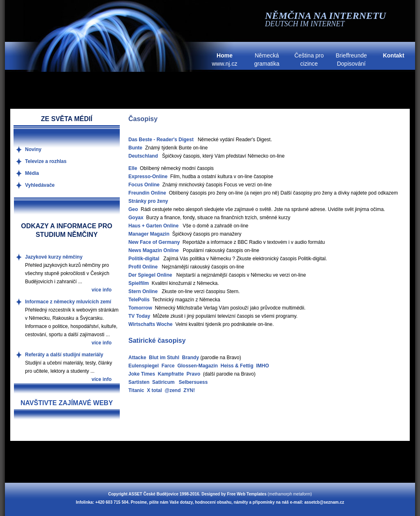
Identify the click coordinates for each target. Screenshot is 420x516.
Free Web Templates (247, 494)
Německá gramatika (267, 60)
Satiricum (163, 382)
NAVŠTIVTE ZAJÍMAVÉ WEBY (67, 403)
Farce (168, 366)
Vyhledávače (40, 185)
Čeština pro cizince (309, 60)
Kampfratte (171, 374)
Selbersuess (193, 382)
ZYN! (189, 390)
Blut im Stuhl (164, 358)
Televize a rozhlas (46, 161)
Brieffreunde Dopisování (351, 60)
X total (154, 390)
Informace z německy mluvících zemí (68, 302)
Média (32, 173)
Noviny (33, 149)
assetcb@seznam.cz (324, 502)
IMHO (262, 366)
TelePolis (139, 300)
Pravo (193, 374)
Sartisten (139, 382)
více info (102, 290)
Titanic (136, 390)
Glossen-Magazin (197, 366)
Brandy (191, 358)
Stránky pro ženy (148, 201)
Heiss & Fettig (237, 366)
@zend (172, 390)
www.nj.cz (224, 60)
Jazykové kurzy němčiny (54, 257)
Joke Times (142, 374)
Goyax (136, 218)
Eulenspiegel (144, 366)
